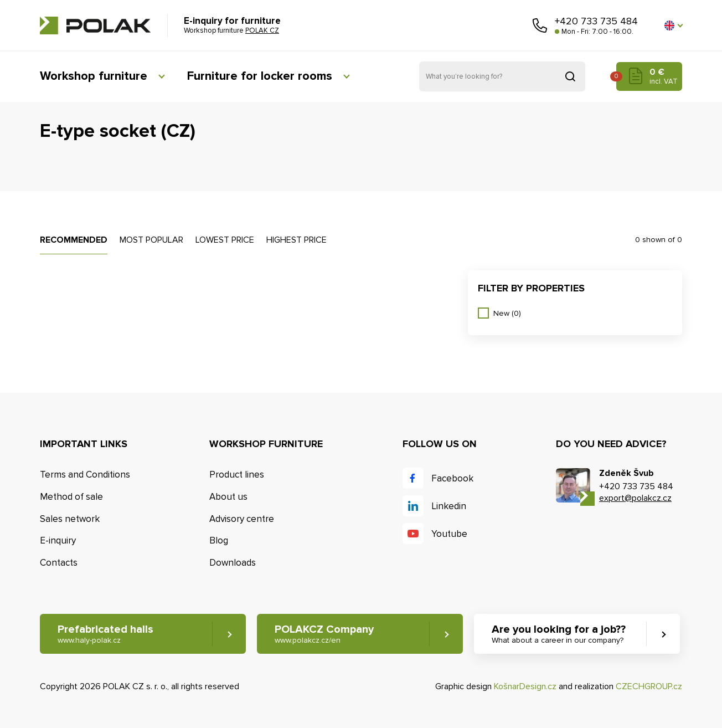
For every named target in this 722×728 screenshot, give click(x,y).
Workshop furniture (94, 76)
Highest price (296, 240)
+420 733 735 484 (596, 21)
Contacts (59, 563)
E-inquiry (58, 540)
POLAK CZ (95, 25)
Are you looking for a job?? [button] (559, 634)
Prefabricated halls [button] (105, 634)
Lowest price (225, 240)
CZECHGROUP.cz (649, 686)
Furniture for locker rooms (260, 76)
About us (228, 497)
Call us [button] (540, 25)
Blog (219, 540)
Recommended (74, 240)
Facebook (452, 478)
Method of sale (71, 497)
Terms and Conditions (85, 475)
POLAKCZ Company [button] (324, 634)
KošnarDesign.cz (525, 686)
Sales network (70, 519)
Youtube (449, 534)
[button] (673, 25)
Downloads (233, 563)
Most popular (151, 240)
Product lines (237, 475)
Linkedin (449, 506)
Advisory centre (242, 519)
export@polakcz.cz (635, 498)
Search (570, 76)
